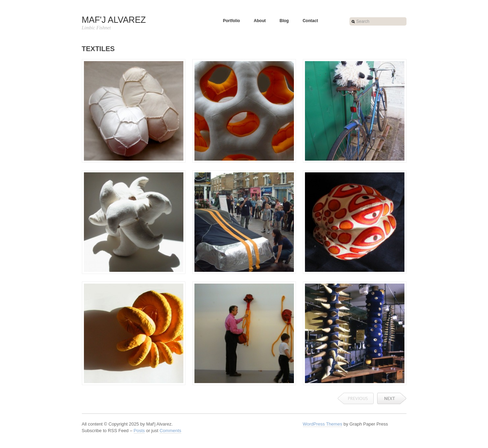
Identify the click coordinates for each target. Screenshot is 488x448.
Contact (310, 21)
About (260, 21)
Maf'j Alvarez (114, 20)
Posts (139, 431)
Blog (284, 21)
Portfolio (232, 21)
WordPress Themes (323, 424)
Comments (170, 431)
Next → (392, 398)
